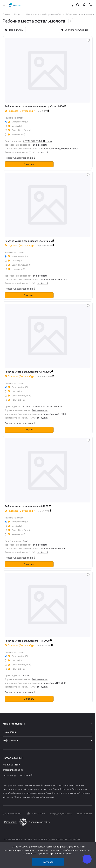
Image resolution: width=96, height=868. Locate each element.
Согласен (48, 862)
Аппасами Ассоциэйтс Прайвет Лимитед (43, 406)
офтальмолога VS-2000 (53, 548)
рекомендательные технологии (64, 839)
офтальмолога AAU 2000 (54, 414)
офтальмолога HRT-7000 (54, 683)
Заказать (29, 164)
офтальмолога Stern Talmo (55, 279)
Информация (10, 740)
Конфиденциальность (61, 814)
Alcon (25, 541)
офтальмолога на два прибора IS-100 (60, 149)
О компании (10, 732)
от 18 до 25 (42, 152)
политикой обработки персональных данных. (49, 853)
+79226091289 (11, 765)
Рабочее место (40, 145)
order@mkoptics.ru (13, 770)
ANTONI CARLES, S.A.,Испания (37, 141)
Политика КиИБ (85, 814)
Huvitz (26, 675)
